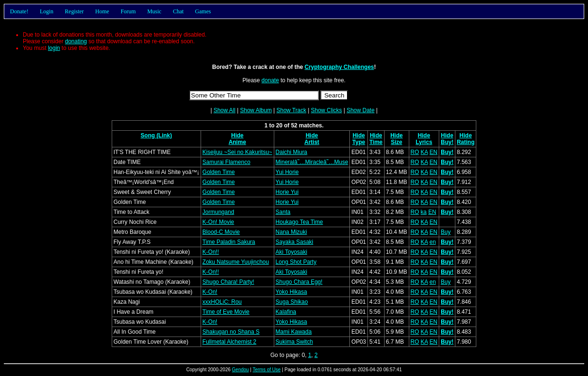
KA (424, 152)
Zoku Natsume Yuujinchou (236, 262)
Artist (312, 142)
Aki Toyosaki (291, 252)
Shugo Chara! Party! (228, 282)
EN (434, 152)
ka (424, 212)
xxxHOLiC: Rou (222, 302)
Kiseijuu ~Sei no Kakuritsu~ (237, 152)
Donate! (19, 11)
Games (203, 11)
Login (47, 11)
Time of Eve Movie (226, 312)
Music (154, 11)
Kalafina (286, 312)
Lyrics (424, 142)
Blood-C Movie (221, 232)
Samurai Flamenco (227, 162)
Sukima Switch (294, 342)
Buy (446, 232)
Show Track (291, 110)
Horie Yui (287, 192)
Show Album (256, 110)
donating (76, 41)
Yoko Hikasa (291, 292)
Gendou (241, 370)
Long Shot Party (296, 262)
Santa (283, 212)
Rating (466, 142)
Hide (237, 135)
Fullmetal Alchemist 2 (229, 342)
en (433, 242)
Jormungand (218, 212)
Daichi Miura (292, 152)
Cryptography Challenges (339, 67)
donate (270, 80)
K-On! (210, 292)
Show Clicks (326, 110)
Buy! (447, 142)
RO (415, 152)
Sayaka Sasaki (294, 242)
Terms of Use (266, 370)
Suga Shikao (292, 302)
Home (102, 11)
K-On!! (211, 252)
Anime (237, 142)
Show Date (361, 110)
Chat (178, 11)
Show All (224, 110)
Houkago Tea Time (299, 222)
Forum (128, 11)
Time (376, 142)
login (54, 48)
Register (74, 11)
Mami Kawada (294, 332)
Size (396, 142)
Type (359, 142)
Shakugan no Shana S (231, 332)
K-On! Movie (218, 222)
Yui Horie (287, 172)
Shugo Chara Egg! (299, 282)
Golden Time (219, 172)
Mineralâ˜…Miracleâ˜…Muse (312, 162)
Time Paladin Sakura (229, 242)
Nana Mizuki (291, 232)
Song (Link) (156, 135)
